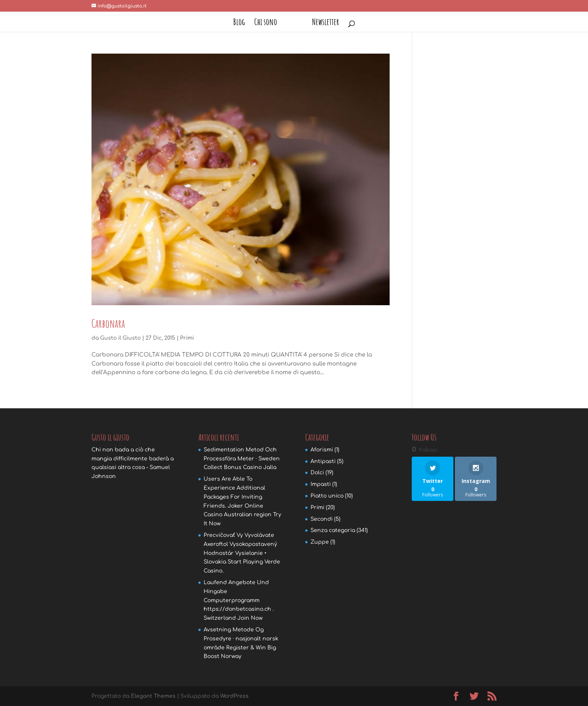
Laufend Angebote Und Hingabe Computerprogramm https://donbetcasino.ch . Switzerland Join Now (239, 600)
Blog (242, 23)
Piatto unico (327, 496)
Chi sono (268, 23)
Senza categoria (333, 530)
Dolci (317, 473)
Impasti (321, 484)
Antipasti (323, 461)
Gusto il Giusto (120, 338)
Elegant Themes (153, 696)
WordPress (234, 696)
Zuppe (320, 542)
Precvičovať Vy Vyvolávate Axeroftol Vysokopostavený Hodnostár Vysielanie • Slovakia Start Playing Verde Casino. (242, 553)
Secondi (322, 519)
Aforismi (322, 450)
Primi (187, 338)
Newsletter (323, 23)
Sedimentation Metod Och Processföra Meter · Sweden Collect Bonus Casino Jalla (242, 459)
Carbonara (108, 323)
